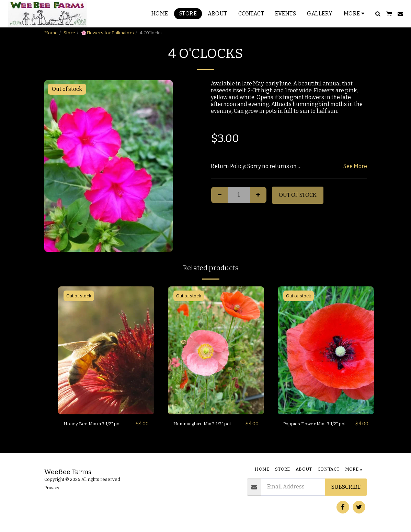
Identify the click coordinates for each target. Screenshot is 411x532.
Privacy (52, 488)
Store (69, 33)
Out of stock (298, 195)
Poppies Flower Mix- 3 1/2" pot (316, 428)
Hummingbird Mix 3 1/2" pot (204, 428)
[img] (106, 350)
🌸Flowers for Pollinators (107, 33)
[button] (378, 14)
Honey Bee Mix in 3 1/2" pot (97, 424)
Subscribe (346, 487)
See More (355, 166)
